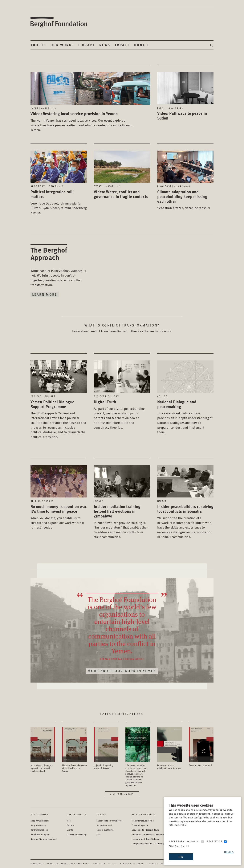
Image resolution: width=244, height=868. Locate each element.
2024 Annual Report (40, 821)
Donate (142, 45)
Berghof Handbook (39, 830)
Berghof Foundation (59, 22)
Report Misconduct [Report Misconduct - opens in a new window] (133, 864)
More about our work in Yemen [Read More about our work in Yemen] (122, 671)
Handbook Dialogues (40, 834)
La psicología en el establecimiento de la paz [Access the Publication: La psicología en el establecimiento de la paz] (169, 767)
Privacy (113, 864)
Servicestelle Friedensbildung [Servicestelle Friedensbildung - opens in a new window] (146, 830)
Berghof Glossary (38, 825)
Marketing (177, 846)
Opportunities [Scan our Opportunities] (77, 814)
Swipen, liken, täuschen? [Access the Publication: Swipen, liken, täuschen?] (201, 765)
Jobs (69, 821)
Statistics (215, 841)
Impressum (99, 864)
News (105, 45)
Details (229, 852)
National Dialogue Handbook (44, 839)
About (37, 45)
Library (87, 45)
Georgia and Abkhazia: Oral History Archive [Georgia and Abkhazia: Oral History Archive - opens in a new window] (152, 844)
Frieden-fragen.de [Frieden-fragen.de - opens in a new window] (140, 825)
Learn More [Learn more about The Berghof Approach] (45, 294)
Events (70, 830)
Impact (122, 45)
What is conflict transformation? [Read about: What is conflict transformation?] (122, 325)
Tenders (70, 825)
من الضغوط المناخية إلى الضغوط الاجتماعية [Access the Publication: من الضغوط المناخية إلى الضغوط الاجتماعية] (104, 767)
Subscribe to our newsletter (109, 821)
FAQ (98, 834)
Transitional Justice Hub (143, 821)
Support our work (105, 825)
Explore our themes (105, 830)
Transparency (156, 864)
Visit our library (122, 794)
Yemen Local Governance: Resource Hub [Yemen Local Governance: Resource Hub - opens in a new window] (150, 834)
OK (181, 857)
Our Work (61, 45)
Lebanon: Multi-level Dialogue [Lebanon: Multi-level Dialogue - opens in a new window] (146, 839)
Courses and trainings (77, 834)
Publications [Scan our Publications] (40, 814)
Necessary (184, 841)
